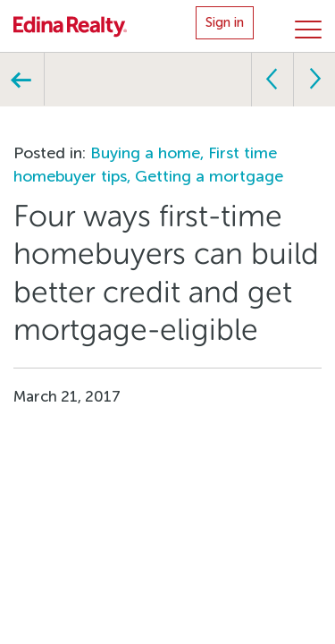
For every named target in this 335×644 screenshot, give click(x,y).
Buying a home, (149, 153)
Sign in (225, 22)
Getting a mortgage (209, 176)
